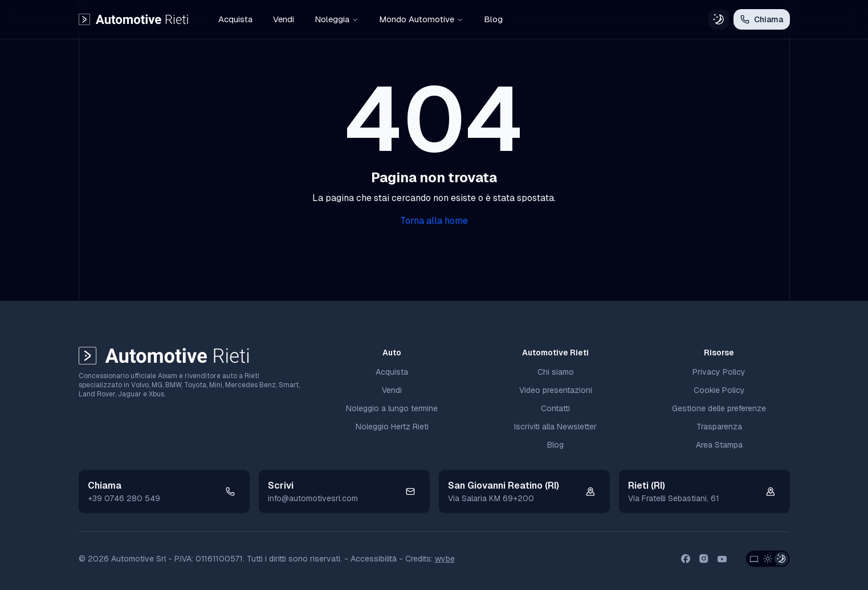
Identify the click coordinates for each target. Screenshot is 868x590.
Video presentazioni (556, 390)
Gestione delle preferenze (719, 408)
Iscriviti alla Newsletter (555, 427)
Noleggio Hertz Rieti (392, 427)
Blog (493, 19)
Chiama (762, 19)
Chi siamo (556, 372)
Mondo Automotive (421, 19)
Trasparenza (719, 427)
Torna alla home (434, 221)
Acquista (235, 19)
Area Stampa (719, 445)
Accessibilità (374, 559)
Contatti (555, 408)
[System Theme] (754, 559)
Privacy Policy (719, 372)
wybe (445, 559)
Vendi (284, 19)
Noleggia (337, 19)
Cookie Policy (719, 390)
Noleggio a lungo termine (392, 408)
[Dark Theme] (781, 559)
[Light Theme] (768, 559)
